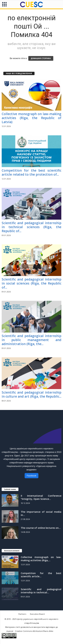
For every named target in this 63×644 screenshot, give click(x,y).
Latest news (10, 489)
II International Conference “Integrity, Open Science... (41, 497)
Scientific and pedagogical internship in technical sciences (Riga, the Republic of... (31, 227)
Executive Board (37, 614)
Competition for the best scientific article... (41, 575)
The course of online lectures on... (41, 528)
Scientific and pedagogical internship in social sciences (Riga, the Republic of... (31, 283)
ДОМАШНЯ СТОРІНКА (41, 58)
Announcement (12, 551)
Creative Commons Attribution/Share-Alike (34, 631)
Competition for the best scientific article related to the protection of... (31, 172)
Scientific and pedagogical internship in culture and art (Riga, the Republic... (31, 394)
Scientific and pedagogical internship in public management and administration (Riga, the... (31, 340)
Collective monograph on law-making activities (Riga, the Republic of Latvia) (31, 118)
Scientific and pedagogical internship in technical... (41, 591)
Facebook (31, 476)
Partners (22, 614)
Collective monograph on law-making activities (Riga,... (41, 559)
